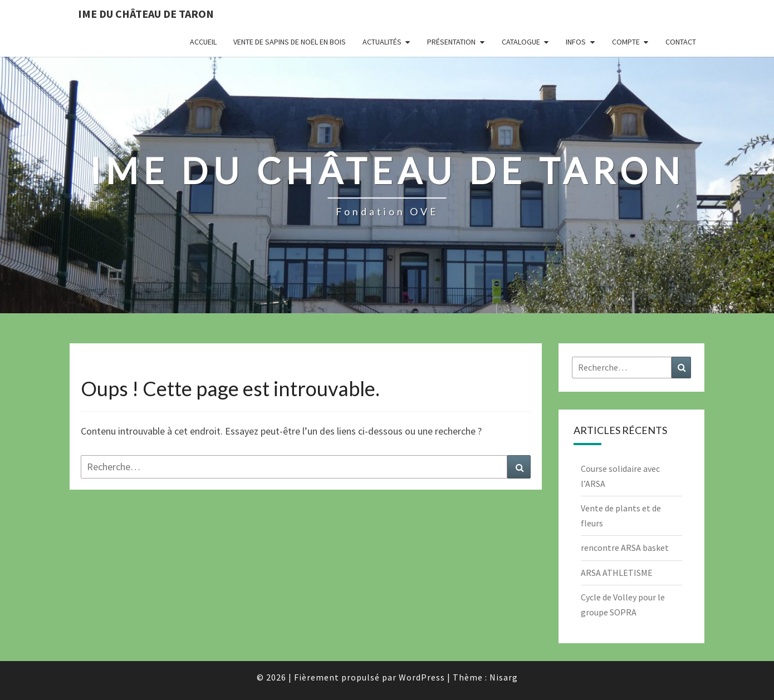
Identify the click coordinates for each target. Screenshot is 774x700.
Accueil (203, 42)
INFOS (576, 42)
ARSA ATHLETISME (617, 573)
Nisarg (504, 677)
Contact (681, 42)
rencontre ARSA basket (625, 548)
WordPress (422, 677)
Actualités (382, 42)
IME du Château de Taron (146, 14)
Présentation (451, 42)
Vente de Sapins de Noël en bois (290, 42)
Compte (626, 42)
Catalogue (521, 42)
